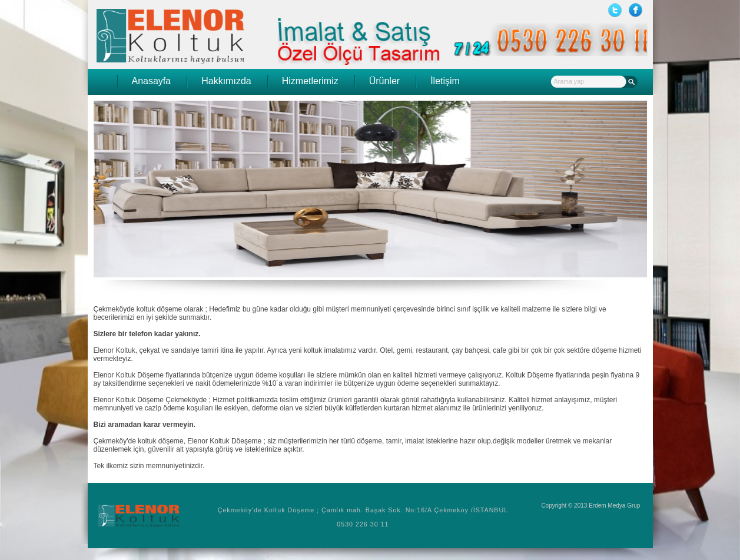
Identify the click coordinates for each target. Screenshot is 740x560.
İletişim (445, 81)
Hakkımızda (226, 81)
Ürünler (384, 81)
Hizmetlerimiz (310, 81)
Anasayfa (152, 81)
